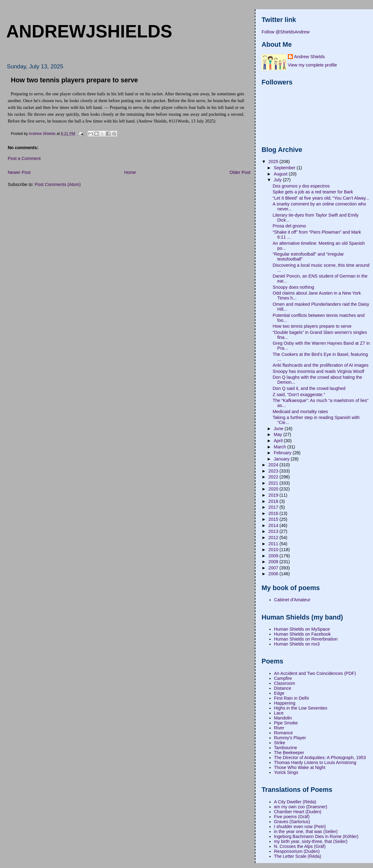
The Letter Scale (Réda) (298, 856)
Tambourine (286, 748)
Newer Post (19, 172)
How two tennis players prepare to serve (312, 326)
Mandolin (283, 718)
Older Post (240, 172)
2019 (274, 495)
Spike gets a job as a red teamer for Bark (313, 192)
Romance (283, 733)
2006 (274, 574)
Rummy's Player (290, 738)
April (279, 441)
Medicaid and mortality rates (300, 412)
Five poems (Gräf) (292, 817)
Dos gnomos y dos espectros (301, 186)
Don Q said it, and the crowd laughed (309, 388)
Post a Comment (24, 158)
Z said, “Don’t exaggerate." (299, 395)
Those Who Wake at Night (300, 767)
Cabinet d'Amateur (292, 600)
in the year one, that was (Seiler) (306, 831)
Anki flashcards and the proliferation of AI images (320, 365)
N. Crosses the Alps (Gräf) (300, 846)
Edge (279, 693)
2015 (274, 519)
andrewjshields (89, 31)
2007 (274, 568)
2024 (274, 465)
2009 (274, 556)
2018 (274, 501)
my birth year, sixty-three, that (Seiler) (311, 841)
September (285, 168)
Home (130, 172)
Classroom (285, 683)
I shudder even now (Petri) (300, 827)
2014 (274, 525)
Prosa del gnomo (289, 226)
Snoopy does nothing (293, 287)
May (279, 434)
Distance (283, 688)
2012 (274, 538)
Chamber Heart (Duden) (298, 812)
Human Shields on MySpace (302, 629)
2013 (274, 531)
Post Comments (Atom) (58, 184)
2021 (274, 483)
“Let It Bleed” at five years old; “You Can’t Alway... (321, 198)
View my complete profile (313, 65)
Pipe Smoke (286, 723)
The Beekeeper (289, 753)
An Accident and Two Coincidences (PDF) (315, 673)
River (279, 728)
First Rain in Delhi (292, 698)
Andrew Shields (309, 57)
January (282, 459)
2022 (274, 477)
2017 (274, 507)
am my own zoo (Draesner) (301, 807)
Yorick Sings (286, 772)
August (281, 174)
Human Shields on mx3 (297, 644)
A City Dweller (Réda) (295, 802)
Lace (279, 713)
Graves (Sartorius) (292, 822)
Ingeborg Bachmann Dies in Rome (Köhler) (316, 836)
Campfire (283, 678)
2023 (274, 471)
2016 (274, 513)
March (281, 447)
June (279, 429)
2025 (274, 162)
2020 (274, 489)
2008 (274, 562)
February (283, 453)
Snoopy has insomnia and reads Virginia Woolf (318, 371)
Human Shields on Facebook (302, 634)
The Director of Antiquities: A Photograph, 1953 (320, 758)
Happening (285, 703)
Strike (280, 743)
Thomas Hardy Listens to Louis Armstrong (315, 762)
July (278, 180)
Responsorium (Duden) (297, 851)
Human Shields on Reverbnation (306, 639)
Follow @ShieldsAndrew (286, 32)
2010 (274, 550)
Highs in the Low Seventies (301, 708)
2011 (274, 544)
